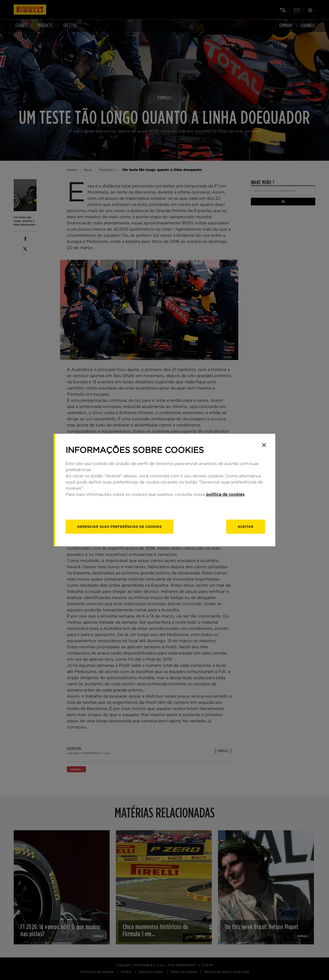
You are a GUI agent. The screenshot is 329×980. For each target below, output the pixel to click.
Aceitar (246, 527)
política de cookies (225, 495)
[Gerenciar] (119, 527)
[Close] (264, 445)
